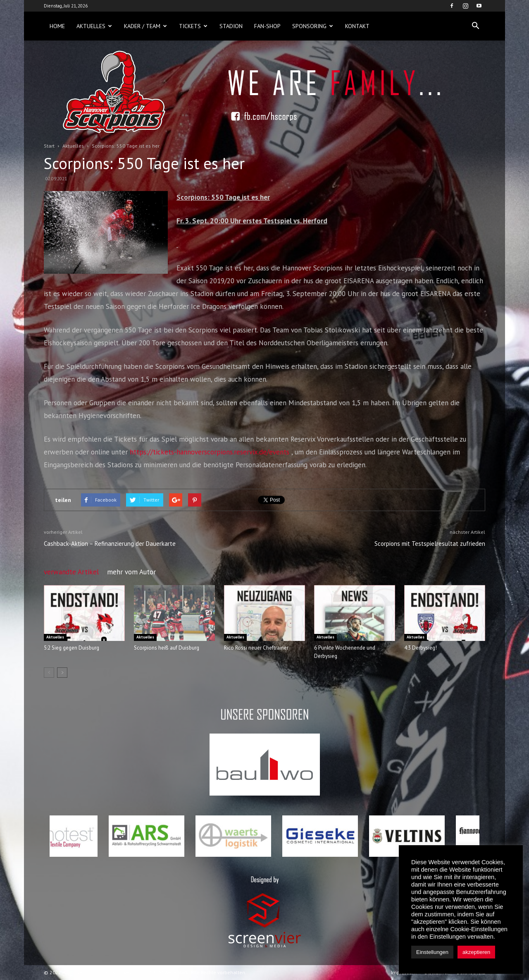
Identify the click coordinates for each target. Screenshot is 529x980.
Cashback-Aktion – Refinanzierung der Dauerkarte (110, 544)
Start (49, 146)
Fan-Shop (267, 26)
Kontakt (357, 26)
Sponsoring (313, 26)
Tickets (193, 26)
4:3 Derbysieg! (421, 648)
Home (57, 26)
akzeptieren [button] (476, 952)
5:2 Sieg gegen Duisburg (71, 648)
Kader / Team (145, 26)
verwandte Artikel (71, 572)
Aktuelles (94, 26)
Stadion (231, 26)
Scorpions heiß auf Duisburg (167, 648)
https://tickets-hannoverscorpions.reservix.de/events (210, 452)
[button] (475, 26)
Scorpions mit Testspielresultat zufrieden (430, 544)
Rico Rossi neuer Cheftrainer (256, 648)
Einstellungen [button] (432, 952)
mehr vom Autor (131, 572)
